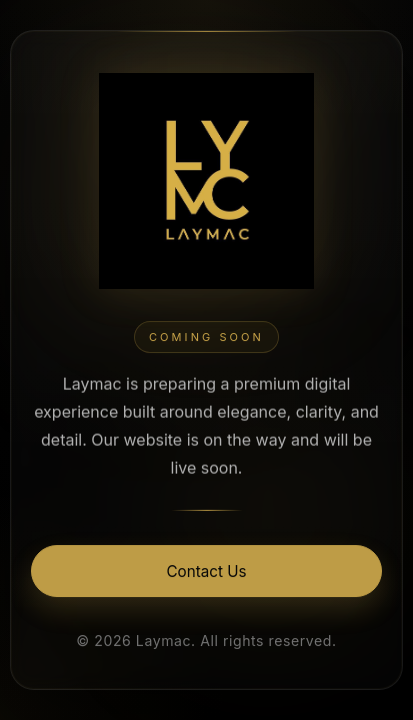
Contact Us (207, 572)
